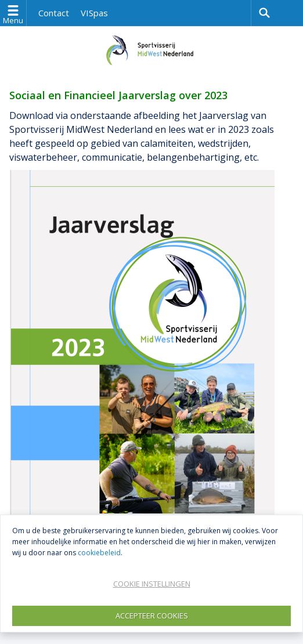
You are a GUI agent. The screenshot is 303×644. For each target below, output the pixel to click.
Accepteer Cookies (152, 616)
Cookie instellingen (152, 584)
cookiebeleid (99, 553)
